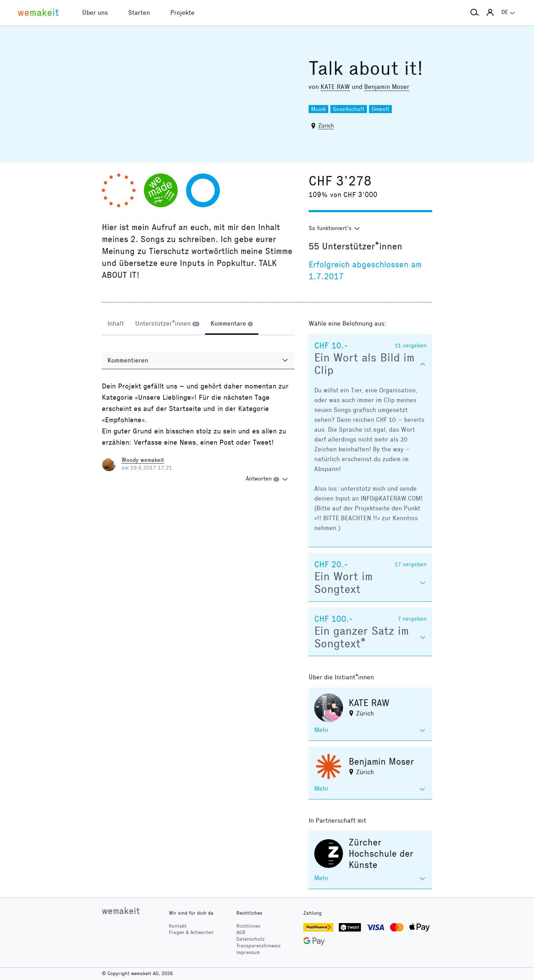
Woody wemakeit (143, 460)
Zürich (326, 126)
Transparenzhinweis (258, 946)
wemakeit (121, 911)
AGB (241, 932)
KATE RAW (335, 87)
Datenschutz (250, 939)
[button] (475, 13)
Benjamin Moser (387, 87)
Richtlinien (248, 926)
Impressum (248, 952)
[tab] (116, 324)
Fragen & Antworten (191, 932)
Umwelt (380, 109)
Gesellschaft (349, 109)
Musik (318, 109)
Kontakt (178, 926)
